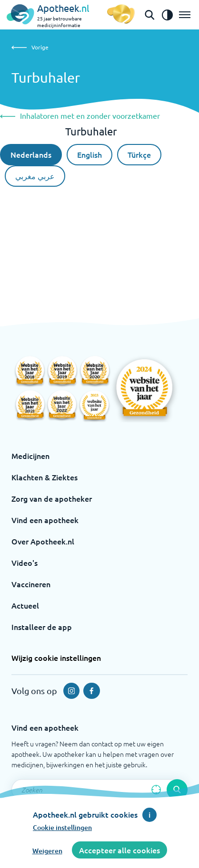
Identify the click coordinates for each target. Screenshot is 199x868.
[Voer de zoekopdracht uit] (177, 790)
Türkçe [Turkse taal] (139, 154)
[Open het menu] (185, 15)
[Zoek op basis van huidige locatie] (156, 790)
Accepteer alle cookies (119, 850)
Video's (25, 563)
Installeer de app (42, 627)
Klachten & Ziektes (45, 477)
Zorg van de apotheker (52, 498)
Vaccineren (31, 584)
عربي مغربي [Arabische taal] (35, 176)
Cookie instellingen (62, 827)
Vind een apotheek (45, 520)
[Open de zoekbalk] (149, 15)
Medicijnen (30, 456)
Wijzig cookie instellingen (56, 658)
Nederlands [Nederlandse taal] (31, 154)
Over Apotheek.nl (43, 541)
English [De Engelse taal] (90, 154)
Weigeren (47, 851)
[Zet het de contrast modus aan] (167, 15)
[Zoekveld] (99, 790)
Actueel (25, 605)
